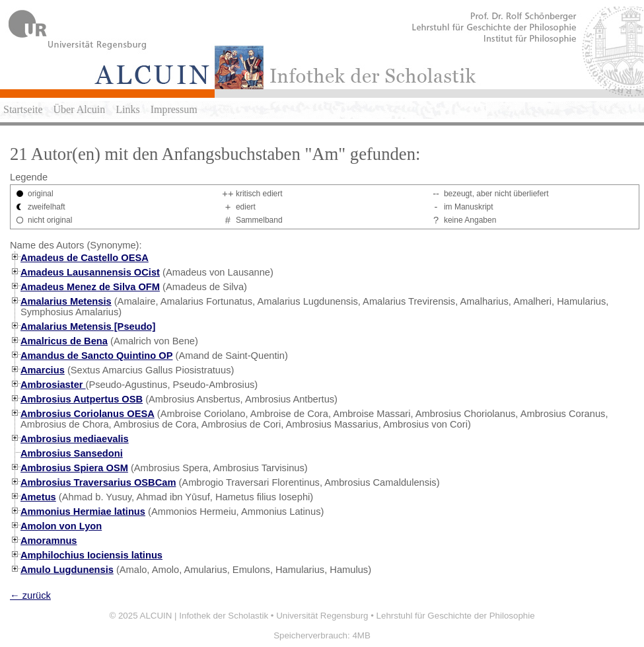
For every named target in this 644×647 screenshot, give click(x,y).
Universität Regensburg (322, 616)
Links (127, 109)
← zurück (30, 595)
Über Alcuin (80, 109)
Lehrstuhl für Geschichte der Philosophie (456, 616)
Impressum (174, 109)
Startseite (23, 109)
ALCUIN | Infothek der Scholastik (204, 616)
